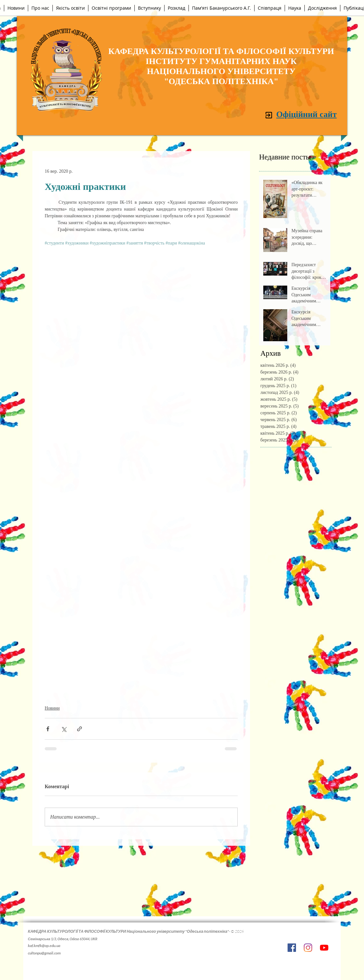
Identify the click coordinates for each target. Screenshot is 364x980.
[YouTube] (324, 948)
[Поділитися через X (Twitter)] (64, 729)
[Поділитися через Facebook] (48, 729)
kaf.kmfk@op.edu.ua (44, 946)
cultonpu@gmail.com (44, 953)
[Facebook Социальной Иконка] (292, 948)
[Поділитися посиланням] (80, 729)
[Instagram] (308, 948)
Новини (52, 708)
